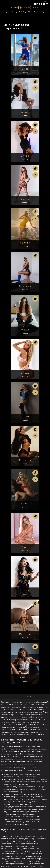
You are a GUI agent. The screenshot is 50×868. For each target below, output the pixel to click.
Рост (22, 11)
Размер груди (35, 11)
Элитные (26, 7)
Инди (36, 7)
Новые (15, 7)
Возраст (11, 11)
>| (31, 697)
